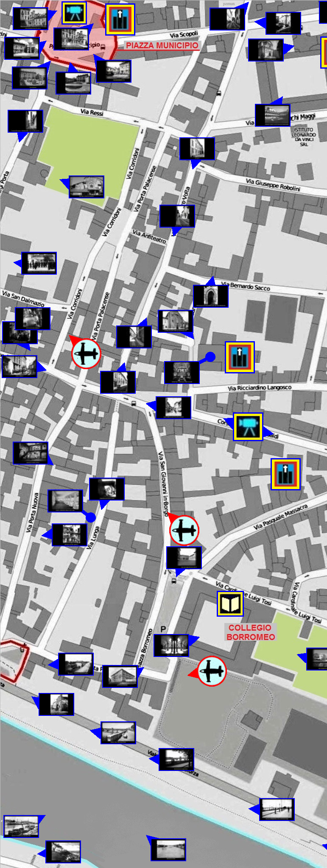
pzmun (229, 4)
